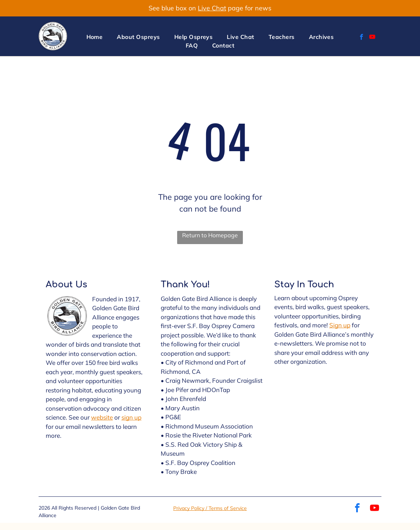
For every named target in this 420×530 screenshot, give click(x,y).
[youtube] (372, 38)
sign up (131, 417)
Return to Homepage (210, 235)
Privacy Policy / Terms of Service (210, 508)
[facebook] (362, 38)
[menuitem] (95, 37)
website (102, 417)
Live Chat (212, 8)
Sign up (340, 325)
